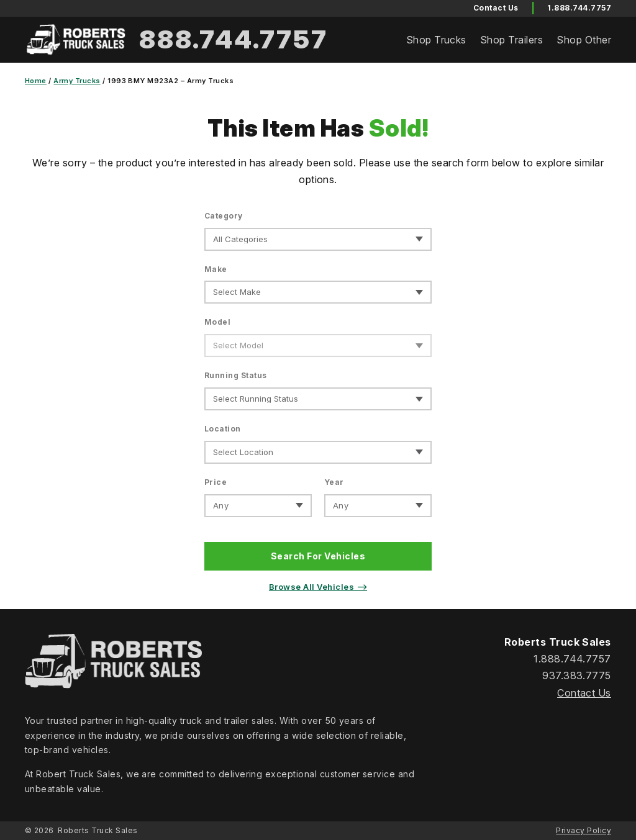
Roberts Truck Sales (98, 830)
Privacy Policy (584, 830)
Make (216, 269)
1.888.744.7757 (579, 8)
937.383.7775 (577, 675)
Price (216, 482)
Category (224, 216)
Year (334, 482)
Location (223, 429)
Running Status (236, 375)
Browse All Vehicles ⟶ (318, 587)
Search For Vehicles (318, 556)
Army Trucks (77, 81)
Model (217, 322)
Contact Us (584, 693)
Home (36, 81)
